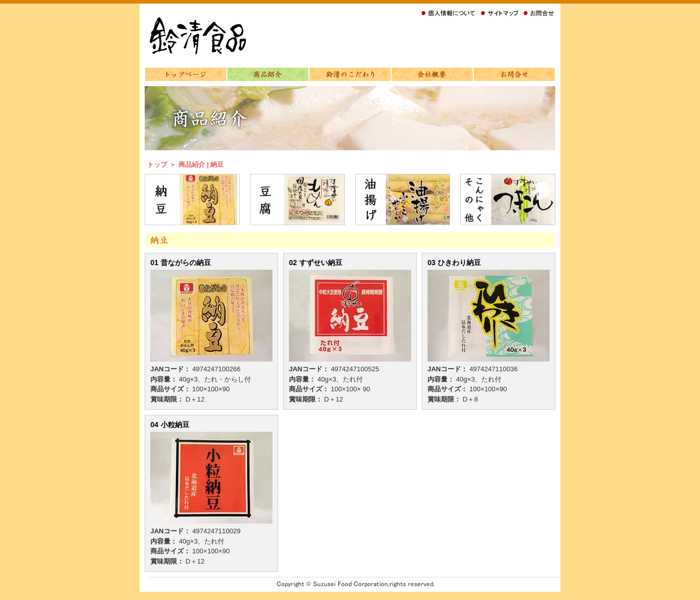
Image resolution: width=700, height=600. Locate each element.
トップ (158, 164)
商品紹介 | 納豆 (201, 164)
